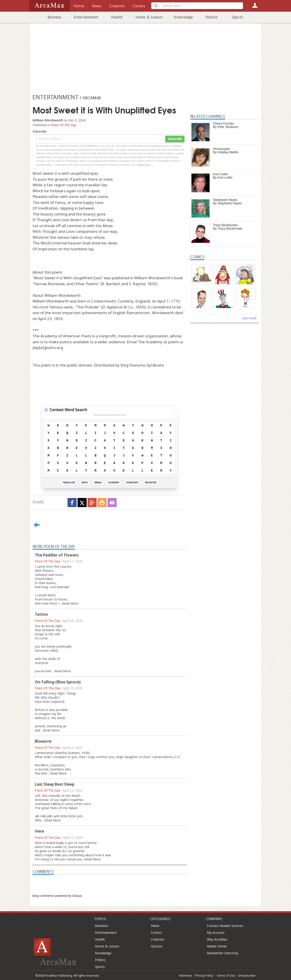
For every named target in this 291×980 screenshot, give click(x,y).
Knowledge (183, 17)
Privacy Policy (204, 975)
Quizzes (157, 946)
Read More (70, 603)
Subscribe (175, 139)
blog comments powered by (57, 896)
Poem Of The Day (63, 125)
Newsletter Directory (223, 953)
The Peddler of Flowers (57, 555)
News (155, 926)
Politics (212, 17)
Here (39, 831)
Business (54, 17)
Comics (156, 933)
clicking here (144, 165)
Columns (157, 939)
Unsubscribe (247, 975)
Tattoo (41, 614)
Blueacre (43, 741)
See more (250, 318)
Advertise (186, 975)
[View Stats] (174, 410)
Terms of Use (226, 975)
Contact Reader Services (225, 926)
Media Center (217, 946)
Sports (237, 17)
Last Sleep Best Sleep (55, 784)
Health (117, 17)
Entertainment (86, 17)
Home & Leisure (149, 17)
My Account (216, 933)
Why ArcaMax (217, 939)
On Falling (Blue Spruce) (58, 682)
